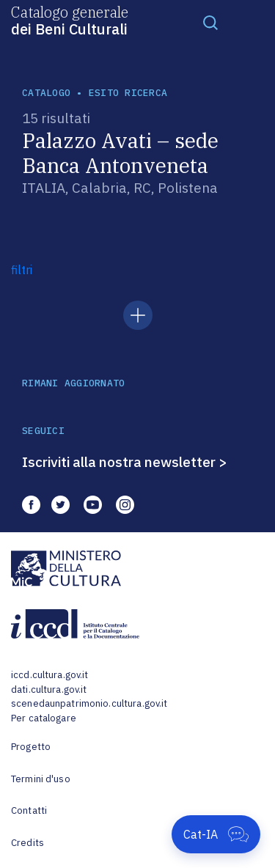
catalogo (46, 93)
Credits (27, 843)
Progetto (31, 747)
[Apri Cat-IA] (216, 834)
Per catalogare (44, 718)
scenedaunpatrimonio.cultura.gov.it (89, 703)
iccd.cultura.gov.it (49, 675)
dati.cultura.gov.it (49, 689)
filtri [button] (22, 270)
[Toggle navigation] (210, 22)
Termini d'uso (41, 779)
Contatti (29, 810)
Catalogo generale (70, 20)
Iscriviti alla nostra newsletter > (125, 462)
